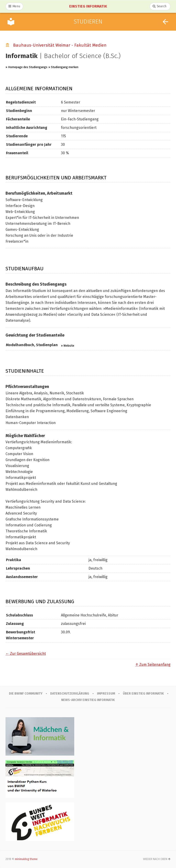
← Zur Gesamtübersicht (26, 654)
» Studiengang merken (63, 67)
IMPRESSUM (106, 694)
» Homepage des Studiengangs (26, 67)
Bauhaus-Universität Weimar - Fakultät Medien (60, 45)
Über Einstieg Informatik (144, 694)
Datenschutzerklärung (70, 694)
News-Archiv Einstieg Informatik (88, 700)
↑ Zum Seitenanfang (153, 665)
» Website (68, 346)
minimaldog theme (26, 859)
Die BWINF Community (25, 694)
